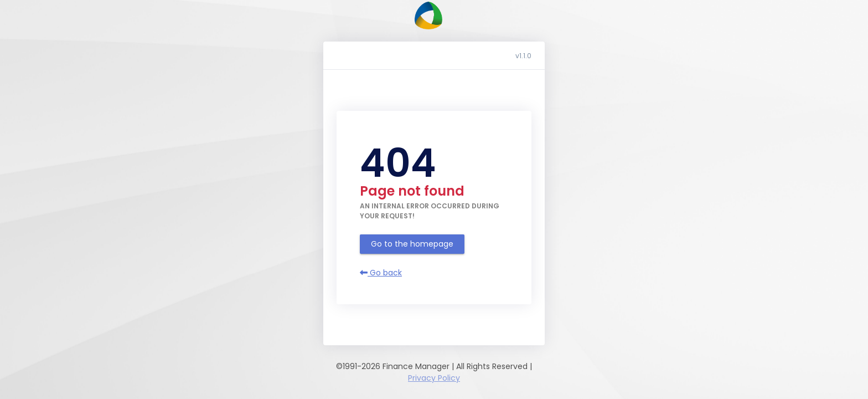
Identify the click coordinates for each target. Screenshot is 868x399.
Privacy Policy (434, 378)
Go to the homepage (412, 244)
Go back (381, 273)
